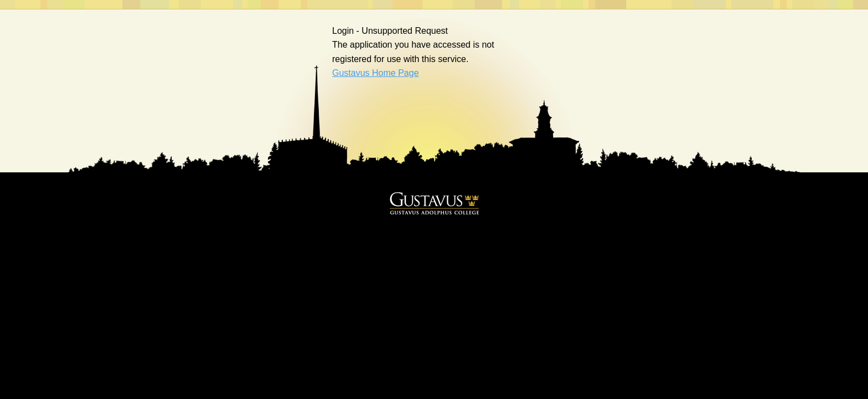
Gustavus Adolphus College (434, 203)
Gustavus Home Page (376, 73)
